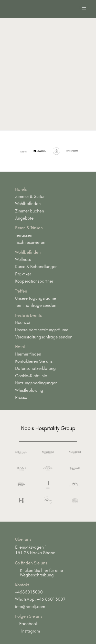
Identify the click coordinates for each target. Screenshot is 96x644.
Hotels (21, 189)
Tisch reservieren (30, 242)
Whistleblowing (29, 390)
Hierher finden (28, 354)
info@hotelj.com (30, 607)
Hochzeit (23, 322)
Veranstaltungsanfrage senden (44, 337)
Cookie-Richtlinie (31, 376)
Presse (21, 397)
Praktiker (23, 274)
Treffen (21, 291)
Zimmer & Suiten (30, 196)
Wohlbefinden (28, 204)
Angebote (24, 218)
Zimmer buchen (30, 211)
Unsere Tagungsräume (36, 298)
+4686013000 (29, 592)
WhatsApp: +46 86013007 (40, 599)
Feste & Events (28, 315)
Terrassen (24, 235)
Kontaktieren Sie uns (34, 361)
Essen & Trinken (29, 228)
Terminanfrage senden (36, 305)
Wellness (23, 259)
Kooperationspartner (34, 281)
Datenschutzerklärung (35, 368)
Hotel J (21, 347)
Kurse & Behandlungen (36, 267)
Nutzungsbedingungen (36, 383)
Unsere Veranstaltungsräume (42, 330)
